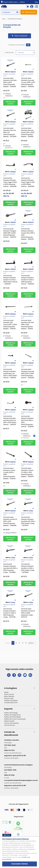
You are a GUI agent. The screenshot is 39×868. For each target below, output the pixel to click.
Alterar (22, 2)
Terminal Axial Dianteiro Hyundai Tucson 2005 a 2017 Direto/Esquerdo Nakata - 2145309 (28, 82)
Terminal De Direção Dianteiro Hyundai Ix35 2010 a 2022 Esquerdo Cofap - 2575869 (10, 568)
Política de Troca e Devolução (15, 719)
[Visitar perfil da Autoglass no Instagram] (19, 675)
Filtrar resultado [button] (21, 36)
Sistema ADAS (9, 721)
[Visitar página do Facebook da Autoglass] (14, 675)
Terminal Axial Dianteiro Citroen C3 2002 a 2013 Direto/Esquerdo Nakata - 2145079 (27, 472)
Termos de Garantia (11, 723)
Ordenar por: (9, 52)
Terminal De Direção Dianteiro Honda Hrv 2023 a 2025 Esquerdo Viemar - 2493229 (28, 280)
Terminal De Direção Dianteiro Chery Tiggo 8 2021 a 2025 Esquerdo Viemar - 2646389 (10, 182)
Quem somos (9, 694)
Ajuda (6, 692)
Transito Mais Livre (11, 703)
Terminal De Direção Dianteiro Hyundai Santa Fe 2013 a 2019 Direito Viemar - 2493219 (10, 420)
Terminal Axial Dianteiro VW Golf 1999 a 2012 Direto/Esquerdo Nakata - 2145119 (27, 325)
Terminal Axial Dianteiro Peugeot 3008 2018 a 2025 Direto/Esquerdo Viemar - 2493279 (10, 233)
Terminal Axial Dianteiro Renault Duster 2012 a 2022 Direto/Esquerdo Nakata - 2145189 (28, 132)
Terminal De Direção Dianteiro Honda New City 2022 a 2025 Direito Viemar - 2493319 (10, 373)
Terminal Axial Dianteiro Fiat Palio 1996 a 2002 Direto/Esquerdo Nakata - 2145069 (10, 82)
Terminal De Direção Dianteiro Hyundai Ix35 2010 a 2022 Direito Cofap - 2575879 (28, 521)
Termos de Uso (10, 725)
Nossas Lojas (9, 698)
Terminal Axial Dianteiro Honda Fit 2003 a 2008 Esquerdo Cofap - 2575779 (28, 613)
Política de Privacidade (12, 717)
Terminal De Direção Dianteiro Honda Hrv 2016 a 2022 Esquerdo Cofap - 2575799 (10, 613)
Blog (36, 2)
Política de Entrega (11, 713)
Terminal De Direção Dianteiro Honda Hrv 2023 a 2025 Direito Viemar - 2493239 (10, 280)
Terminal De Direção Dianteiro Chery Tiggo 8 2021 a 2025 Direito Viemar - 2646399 (28, 182)
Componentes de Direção (15, 19)
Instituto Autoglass (11, 701)
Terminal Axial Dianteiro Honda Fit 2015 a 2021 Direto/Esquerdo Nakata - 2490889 (10, 521)
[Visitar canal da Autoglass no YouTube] (25, 675)
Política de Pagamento (12, 715)
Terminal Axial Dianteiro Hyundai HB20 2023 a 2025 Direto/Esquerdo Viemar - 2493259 (28, 373)
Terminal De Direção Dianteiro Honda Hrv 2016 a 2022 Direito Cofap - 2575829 (28, 568)
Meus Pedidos (9, 696)
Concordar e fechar (19, 864)
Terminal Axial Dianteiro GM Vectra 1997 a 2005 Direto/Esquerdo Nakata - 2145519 (10, 325)
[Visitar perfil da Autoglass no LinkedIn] (30, 675)
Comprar (10, 103)
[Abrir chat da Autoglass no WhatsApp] (9, 675)
